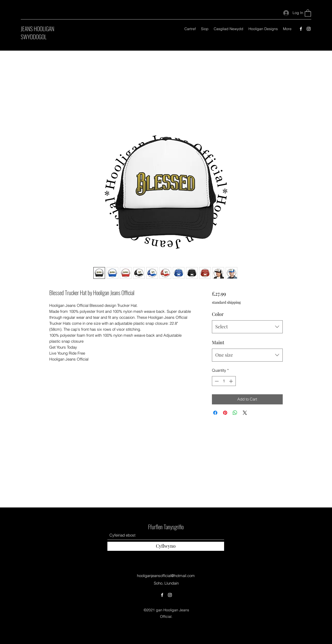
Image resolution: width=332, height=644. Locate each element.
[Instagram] (309, 29)
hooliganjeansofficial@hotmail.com (166, 576)
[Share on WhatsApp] (235, 413)
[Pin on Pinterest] (225, 413)
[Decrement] (216, 381)
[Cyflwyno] (166, 546)
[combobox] (247, 327)
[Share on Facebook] (215, 413)
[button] (308, 13)
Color (218, 314)
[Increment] (231, 381)
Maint (218, 342)
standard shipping (226, 302)
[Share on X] (245, 413)
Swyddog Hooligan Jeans (166, 503)
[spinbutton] (224, 381)
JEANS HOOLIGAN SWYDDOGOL (37, 33)
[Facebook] (301, 29)
